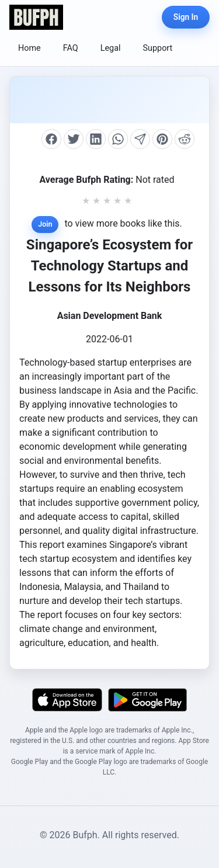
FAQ (71, 48)
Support (158, 48)
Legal (111, 48)
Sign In (186, 17)
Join (45, 224)
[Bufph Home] (36, 17)
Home (29, 48)
